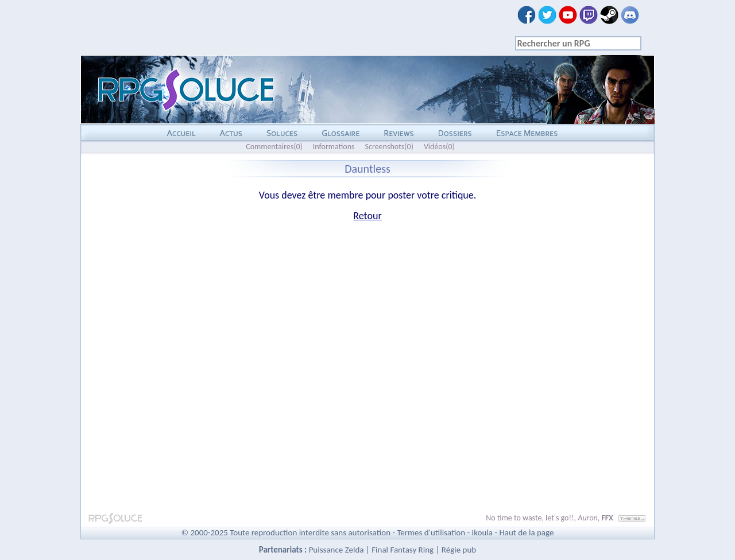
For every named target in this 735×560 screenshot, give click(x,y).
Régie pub (459, 550)
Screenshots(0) (389, 147)
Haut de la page (526, 532)
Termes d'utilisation (431, 532)
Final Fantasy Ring (403, 550)
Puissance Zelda (336, 550)
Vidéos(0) (439, 147)
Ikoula (483, 532)
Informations (334, 147)
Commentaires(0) (274, 147)
